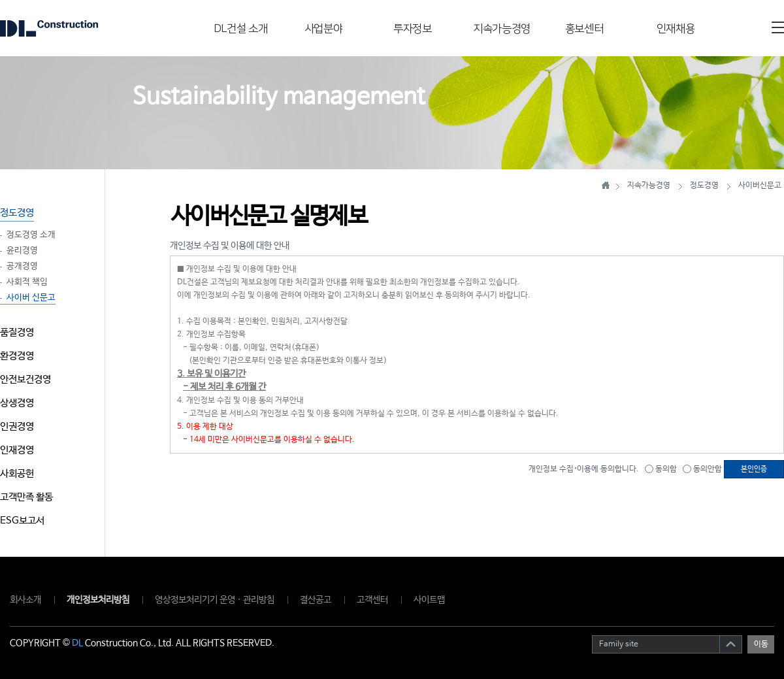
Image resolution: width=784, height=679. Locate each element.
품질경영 (17, 332)
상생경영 (17, 403)
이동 (761, 644)
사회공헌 (17, 473)
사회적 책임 (27, 282)
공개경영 (22, 267)
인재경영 (17, 450)
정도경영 (17, 213)
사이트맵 (429, 600)
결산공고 (316, 600)
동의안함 (702, 469)
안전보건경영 (25, 379)
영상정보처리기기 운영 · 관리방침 (215, 600)
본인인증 (754, 469)
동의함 (661, 469)
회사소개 (25, 600)
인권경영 (17, 426)
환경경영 (17, 356)
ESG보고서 (22, 521)
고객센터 (372, 600)
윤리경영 (22, 251)
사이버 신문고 (31, 298)
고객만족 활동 (26, 497)
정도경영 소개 (31, 235)
